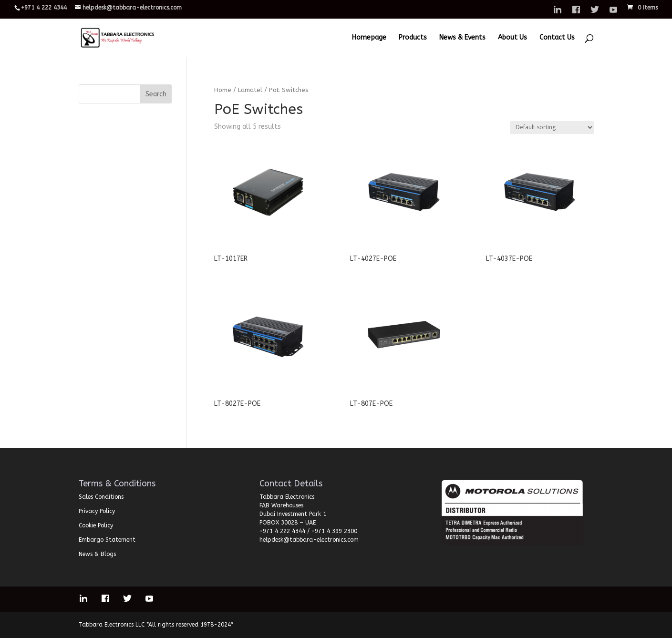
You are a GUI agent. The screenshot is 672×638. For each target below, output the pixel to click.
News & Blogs (97, 554)
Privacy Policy (97, 511)
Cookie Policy (96, 525)
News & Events (462, 38)
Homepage (369, 38)
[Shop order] (552, 128)
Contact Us (557, 38)
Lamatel (250, 90)
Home (223, 90)
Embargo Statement (107, 540)
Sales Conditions (101, 497)
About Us (512, 38)
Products (413, 38)
